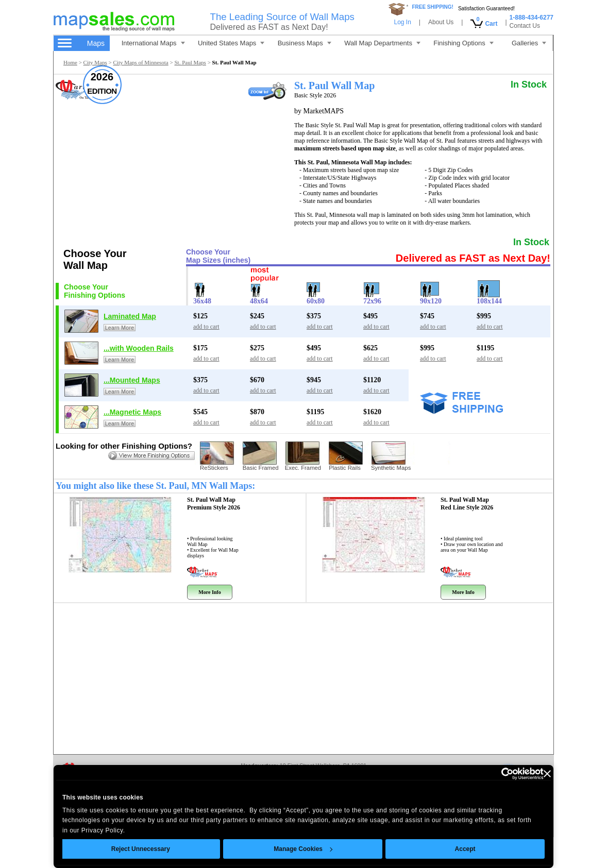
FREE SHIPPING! (433, 7)
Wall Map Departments (382, 43)
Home (70, 62)
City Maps (95, 62)
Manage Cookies (303, 849)
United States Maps (231, 43)
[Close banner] (547, 774)
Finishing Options (463, 43)
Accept (465, 849)
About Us (441, 22)
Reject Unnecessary (141, 849)
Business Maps (305, 43)
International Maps (153, 43)
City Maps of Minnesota (140, 62)
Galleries (529, 43)
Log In (402, 22)
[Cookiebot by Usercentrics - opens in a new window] (499, 774)
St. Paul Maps (190, 62)
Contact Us (525, 26)
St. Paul (214, 504)
